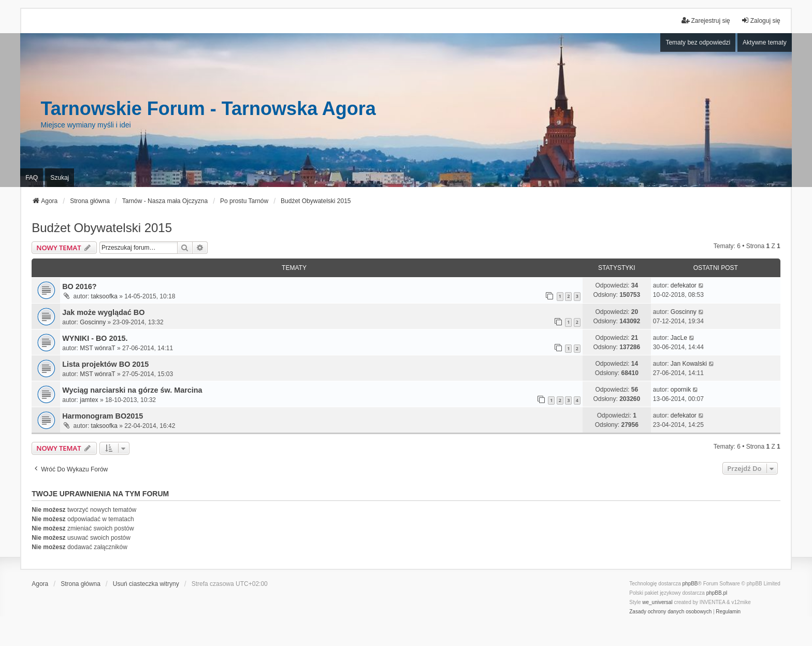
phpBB (690, 584)
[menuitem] (670, 612)
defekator (684, 285)
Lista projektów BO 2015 (105, 364)
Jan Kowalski (689, 364)
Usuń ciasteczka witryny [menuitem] (146, 584)
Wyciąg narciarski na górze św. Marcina (132, 390)
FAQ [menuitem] (32, 178)
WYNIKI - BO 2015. (95, 338)
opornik (681, 390)
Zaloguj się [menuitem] (761, 20)
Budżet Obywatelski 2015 (102, 228)
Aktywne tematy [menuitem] (765, 42)
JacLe (679, 338)
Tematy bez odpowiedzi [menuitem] (698, 42)
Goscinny (93, 322)
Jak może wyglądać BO (103, 312)
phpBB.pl (717, 593)
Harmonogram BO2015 (103, 416)
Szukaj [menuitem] (60, 178)
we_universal (657, 602)
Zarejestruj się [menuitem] (706, 20)
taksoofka (104, 296)
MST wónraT (97, 348)
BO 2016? (79, 286)
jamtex (89, 400)
